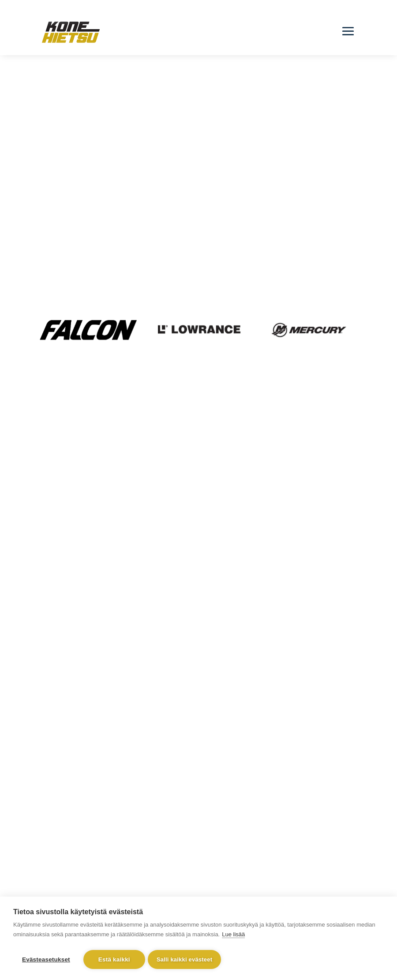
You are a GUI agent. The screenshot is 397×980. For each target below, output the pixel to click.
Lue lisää (233, 936)
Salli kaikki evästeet (186, 959)
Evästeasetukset (46, 959)
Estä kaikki (114, 959)
